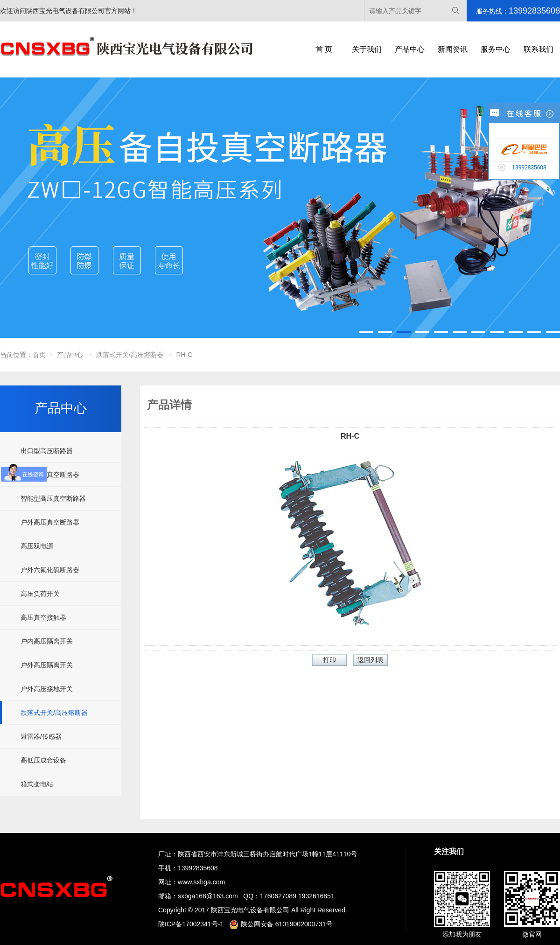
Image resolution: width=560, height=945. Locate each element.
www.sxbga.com (201, 882)
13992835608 (198, 868)
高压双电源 (37, 546)
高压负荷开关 (40, 594)
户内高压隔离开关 (47, 641)
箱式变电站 (37, 784)
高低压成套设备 (43, 760)
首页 (39, 355)
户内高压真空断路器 (50, 475)
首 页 (324, 49)
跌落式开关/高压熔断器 (130, 355)
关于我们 (367, 49)
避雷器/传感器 (41, 736)
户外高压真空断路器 (50, 522)
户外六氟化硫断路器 (50, 570)
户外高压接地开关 (47, 689)
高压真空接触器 (43, 617)
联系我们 (539, 49)
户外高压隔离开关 (47, 665)
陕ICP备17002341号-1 (191, 924)
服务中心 (496, 49)
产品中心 (410, 49)
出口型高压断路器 (47, 451)
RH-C (184, 355)
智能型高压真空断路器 (53, 498)
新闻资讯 (453, 49)
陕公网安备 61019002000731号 (281, 924)
